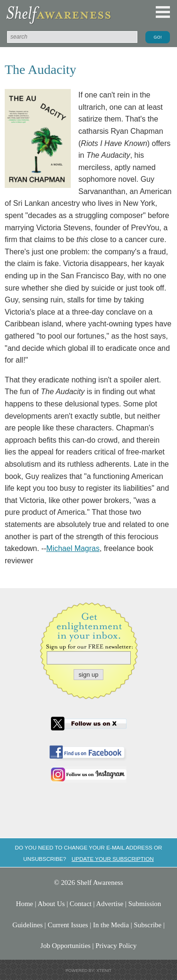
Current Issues (68, 925)
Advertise (110, 904)
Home (25, 904)
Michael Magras (73, 548)
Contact (81, 904)
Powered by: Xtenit (89, 971)
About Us (51, 904)
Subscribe (147, 925)
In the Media (111, 925)
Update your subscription (113, 859)
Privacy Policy (116, 946)
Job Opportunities (66, 946)
